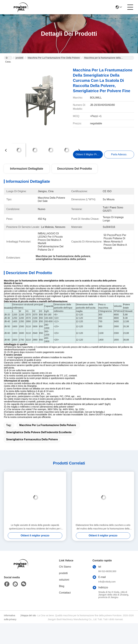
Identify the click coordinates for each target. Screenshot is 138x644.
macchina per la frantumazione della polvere (48, 425)
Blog (62, 586)
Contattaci (65, 593)
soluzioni (64, 580)
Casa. (8, 58)
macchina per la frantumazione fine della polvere (54, 58)
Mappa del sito (29, 615)
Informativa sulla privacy (10, 617)
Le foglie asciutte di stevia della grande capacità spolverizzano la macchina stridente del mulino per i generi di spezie (35, 527)
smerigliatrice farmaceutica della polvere (32, 439)
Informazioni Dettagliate (27, 169)
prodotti (19, 58)
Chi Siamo (65, 567)
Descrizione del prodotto (75, 169)
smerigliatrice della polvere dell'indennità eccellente (39, 432)
